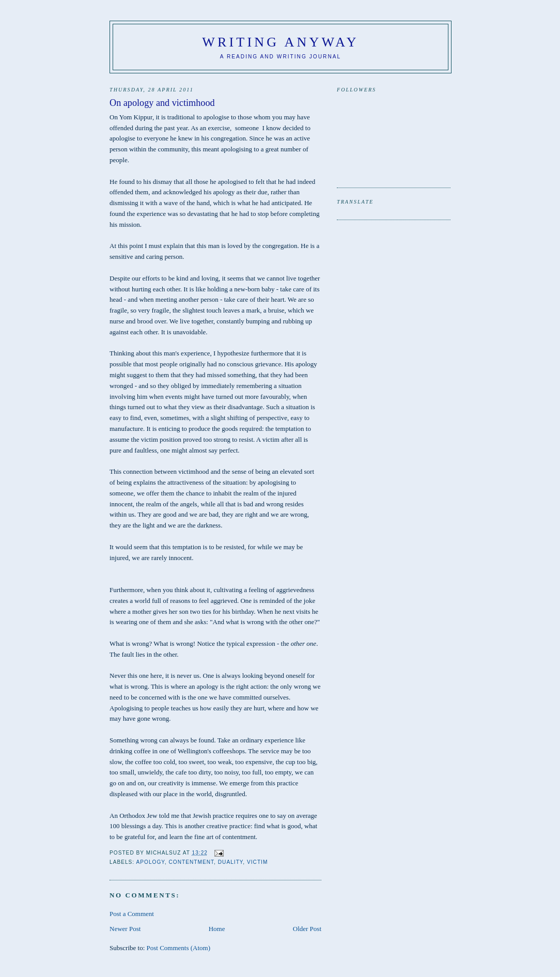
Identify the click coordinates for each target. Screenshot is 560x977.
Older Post (307, 929)
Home (217, 929)
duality (231, 862)
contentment (191, 862)
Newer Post (125, 929)
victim (257, 862)
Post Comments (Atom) (179, 948)
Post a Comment (132, 914)
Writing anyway (281, 42)
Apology (150, 862)
